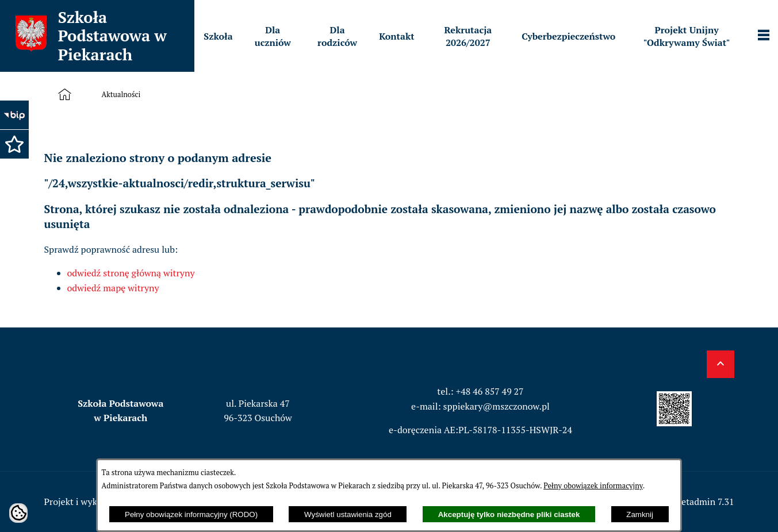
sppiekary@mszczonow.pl (497, 406)
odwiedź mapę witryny (113, 288)
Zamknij (640, 514)
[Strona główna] (67, 95)
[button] (14, 144)
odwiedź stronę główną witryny (131, 273)
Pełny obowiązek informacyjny (593, 486)
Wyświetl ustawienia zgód (348, 514)
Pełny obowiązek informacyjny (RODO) (191, 514)
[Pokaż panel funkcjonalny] (764, 36)
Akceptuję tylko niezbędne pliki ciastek (509, 514)
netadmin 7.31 (705, 502)
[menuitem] (218, 36)
